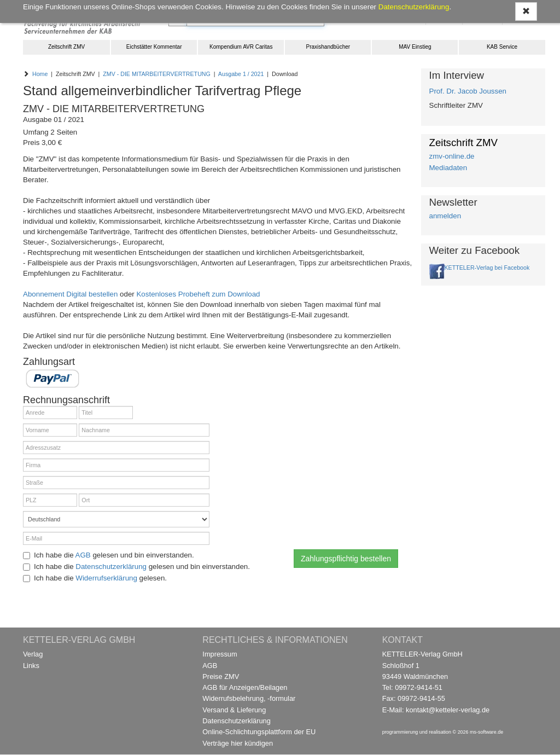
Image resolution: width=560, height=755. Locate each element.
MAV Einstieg (415, 47)
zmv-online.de (452, 156)
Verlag (33, 654)
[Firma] (116, 465)
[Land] (116, 519)
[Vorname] (50, 430)
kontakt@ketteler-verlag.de (448, 710)
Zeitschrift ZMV (66, 47)
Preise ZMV (221, 676)
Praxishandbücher (328, 47)
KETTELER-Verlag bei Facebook (487, 268)
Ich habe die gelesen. (95, 578)
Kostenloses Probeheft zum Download (198, 294)
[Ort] (144, 500)
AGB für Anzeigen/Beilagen (245, 687)
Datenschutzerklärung (111, 567)
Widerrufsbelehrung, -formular (249, 698)
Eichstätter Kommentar (154, 47)
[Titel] (106, 413)
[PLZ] (50, 500)
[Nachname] (144, 430)
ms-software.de (486, 732)
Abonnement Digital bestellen (70, 294)
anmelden (445, 216)
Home (40, 74)
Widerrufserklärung (106, 578)
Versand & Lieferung (234, 710)
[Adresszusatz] (116, 448)
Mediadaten (448, 168)
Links (31, 666)
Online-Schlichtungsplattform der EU (259, 732)
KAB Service (502, 47)
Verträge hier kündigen (238, 743)
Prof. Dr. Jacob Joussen (468, 91)
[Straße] (116, 483)
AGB (83, 555)
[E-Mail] (116, 538)
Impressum (220, 654)
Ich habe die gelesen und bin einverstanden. (109, 555)
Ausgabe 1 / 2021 (241, 74)
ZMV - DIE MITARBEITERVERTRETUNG (157, 74)
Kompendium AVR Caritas (241, 47)
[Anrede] (50, 413)
